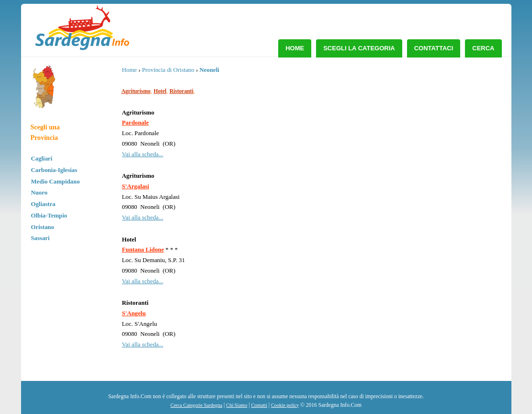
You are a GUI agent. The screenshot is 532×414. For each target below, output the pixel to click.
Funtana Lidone (143, 250)
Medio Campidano (56, 182)
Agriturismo (136, 91)
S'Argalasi (136, 186)
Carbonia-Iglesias (54, 170)
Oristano (43, 227)
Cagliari (42, 159)
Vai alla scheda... (143, 154)
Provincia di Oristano (168, 70)
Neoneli (209, 70)
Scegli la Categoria (359, 48)
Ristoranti (181, 91)
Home (295, 48)
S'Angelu (134, 313)
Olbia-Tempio (49, 216)
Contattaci (434, 48)
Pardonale (136, 123)
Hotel (160, 91)
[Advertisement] (424, 137)
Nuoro (40, 193)
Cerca (483, 48)
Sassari (40, 238)
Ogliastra (43, 204)
